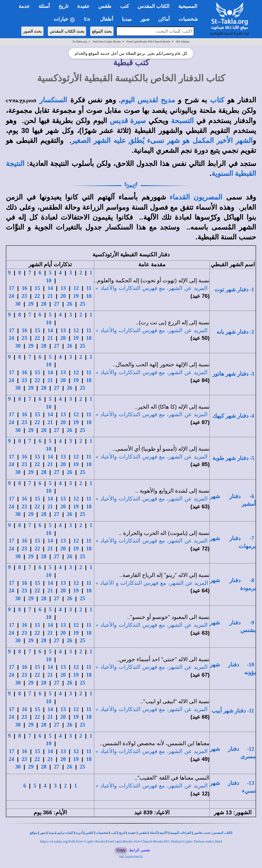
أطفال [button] (107, 19)
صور (43, 833)
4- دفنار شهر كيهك (233, 416)
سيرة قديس (128, 121)
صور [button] (145, 19)
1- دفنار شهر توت (234, 289)
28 (44, 304)
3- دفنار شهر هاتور (233, 374)
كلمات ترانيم (65, 833)
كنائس (89, 833)
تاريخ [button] (64, 6)
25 (82, 304)
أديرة (79, 833)
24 (12, 296)
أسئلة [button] (44, 6)
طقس (143, 833)
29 (31, 304)
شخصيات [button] (190, 19)
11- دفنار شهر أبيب (233, 711)
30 (18, 304)
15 (37, 288)
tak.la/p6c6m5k (131, 856)
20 (63, 296)
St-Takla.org (80, 42)
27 (57, 304)
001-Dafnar (183, 42)
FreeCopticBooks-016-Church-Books (149, 42)
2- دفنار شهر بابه (235, 332)
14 (50, 288)
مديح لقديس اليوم (148, 100)
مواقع (34, 833)
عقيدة (132, 833)
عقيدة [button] (83, 6)
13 (63, 288)
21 (50, 296)
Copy (121, 850)
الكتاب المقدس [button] (153, 6)
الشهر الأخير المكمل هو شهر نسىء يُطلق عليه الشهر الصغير (162, 141)
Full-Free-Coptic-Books (107, 42)
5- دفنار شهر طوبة (233, 458)
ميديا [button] (127, 19)
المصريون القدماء (196, 197)
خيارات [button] (64, 19)
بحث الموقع (102, 31)
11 (89, 288)
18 (89, 296)
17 (12, 288)
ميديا (51, 833)
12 (76, 288)
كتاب (217, 100)
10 (49, 280)
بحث (208, 833)
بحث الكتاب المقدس (67, 31)
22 (37, 296)
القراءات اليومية (181, 833)
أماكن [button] (164, 19)
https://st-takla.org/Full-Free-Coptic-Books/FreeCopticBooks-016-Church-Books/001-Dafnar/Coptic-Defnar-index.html (131, 841)
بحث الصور (33, 31)
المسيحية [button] (188, 6)
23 (24, 296)
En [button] (88, 19)
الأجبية (163, 833)
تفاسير (198, 833)
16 (25, 288)
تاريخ (122, 833)
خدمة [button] (24, 6)
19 (76, 296)
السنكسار (53, 100)
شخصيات (102, 833)
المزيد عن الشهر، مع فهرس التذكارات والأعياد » (152, 288)
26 (70, 304)
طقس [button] (105, 6)
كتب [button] (125, 6)
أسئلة (153, 833)
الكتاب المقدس (222, 833)
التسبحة (182, 121)
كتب (114, 833)
